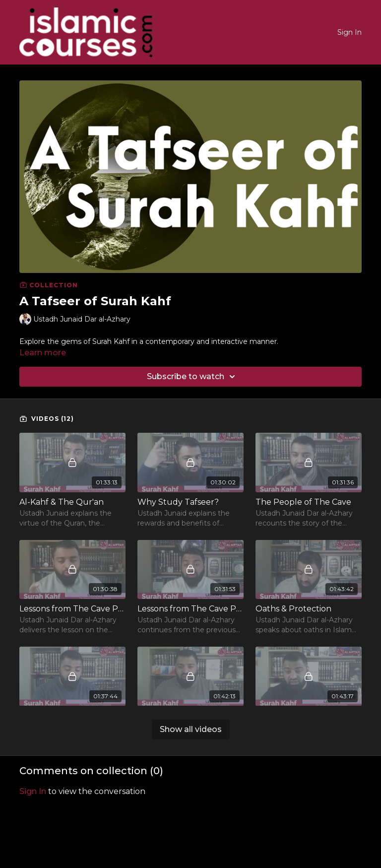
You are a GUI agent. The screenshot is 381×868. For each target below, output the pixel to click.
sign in (33, 791)
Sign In (349, 32)
